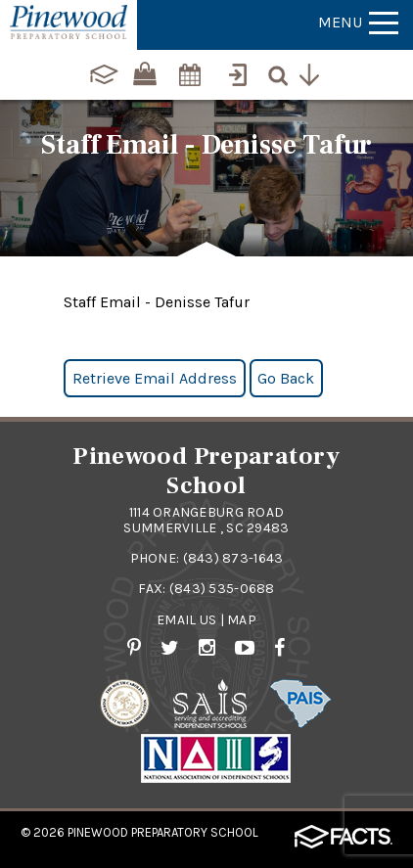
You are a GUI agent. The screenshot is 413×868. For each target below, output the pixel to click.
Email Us (186, 620)
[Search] (283, 72)
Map (242, 620)
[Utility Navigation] (314, 72)
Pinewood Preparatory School (163, 832)
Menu (358, 22)
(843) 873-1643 (233, 558)
